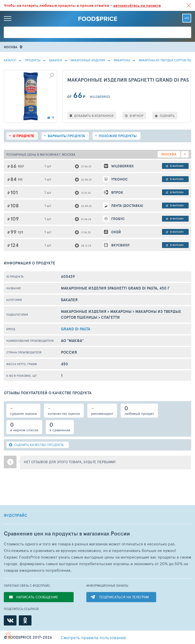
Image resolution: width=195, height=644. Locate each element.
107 (21, 166)
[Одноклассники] (25, 620)
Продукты (33, 60)
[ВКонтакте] (10, 620)
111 (20, 179)
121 (20, 232)
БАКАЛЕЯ (55, 60)
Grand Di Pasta (76, 329)
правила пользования (93, 637)
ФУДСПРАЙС (15, 515)
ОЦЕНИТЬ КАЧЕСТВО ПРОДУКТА (36, 445)
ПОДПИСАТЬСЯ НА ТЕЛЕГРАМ (124, 597)
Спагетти (110, 317)
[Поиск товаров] (97, 32)
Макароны (122, 60)
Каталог (10, 60)
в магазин (175, 166)
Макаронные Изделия (88, 60)
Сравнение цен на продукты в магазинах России (67, 534)
